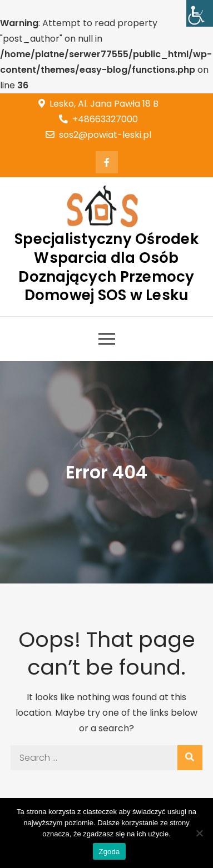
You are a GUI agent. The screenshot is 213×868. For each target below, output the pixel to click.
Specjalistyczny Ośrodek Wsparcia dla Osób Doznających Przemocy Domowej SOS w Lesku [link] (106, 267)
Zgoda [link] (109, 852)
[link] (200, 13)
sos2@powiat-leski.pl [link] (98, 135)
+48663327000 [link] (98, 119)
